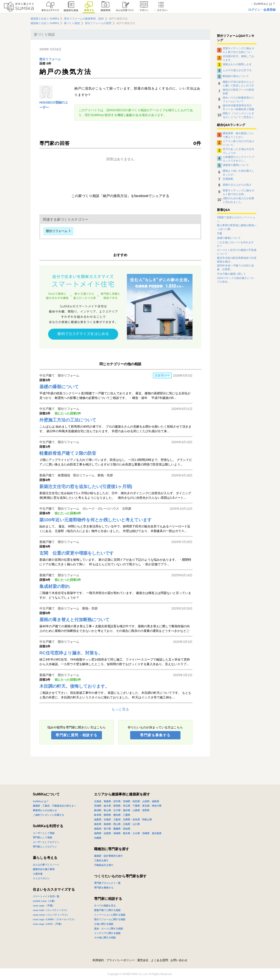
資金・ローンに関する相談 (108, 929)
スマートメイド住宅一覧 (46, 896)
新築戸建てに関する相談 (107, 910)
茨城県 (98, 806)
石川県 (117, 810)
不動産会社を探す (104, 865)
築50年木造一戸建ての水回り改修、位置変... (235, 267)
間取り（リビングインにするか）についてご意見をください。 (238, 115)
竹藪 (220, 233)
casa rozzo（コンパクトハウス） (51, 915)
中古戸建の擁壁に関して (231, 274)
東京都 (146, 806)
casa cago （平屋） (44, 906)
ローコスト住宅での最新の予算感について (237, 252)
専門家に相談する (108, 899)
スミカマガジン (41, 878)
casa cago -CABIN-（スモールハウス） (54, 919)
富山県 (107, 810)
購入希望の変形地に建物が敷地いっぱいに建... (237, 227)
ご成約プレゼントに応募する (48, 815)
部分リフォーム (50, 59)
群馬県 (117, 806)
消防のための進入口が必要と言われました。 (238, 200)
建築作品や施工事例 (44, 869)
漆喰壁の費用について (236, 165)
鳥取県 (98, 824)
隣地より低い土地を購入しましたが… (238, 173)
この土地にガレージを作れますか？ (235, 244)
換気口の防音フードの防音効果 (238, 92)
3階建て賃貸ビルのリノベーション (236, 219)
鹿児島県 (157, 833)
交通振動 (228, 179)
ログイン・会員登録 (262, 10)
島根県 (107, 824)
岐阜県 (98, 815)
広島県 (127, 824)
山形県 (146, 801)
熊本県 (127, 833)
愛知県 (117, 815)
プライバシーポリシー (121, 960)
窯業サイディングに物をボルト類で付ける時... (238, 192)
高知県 (127, 829)
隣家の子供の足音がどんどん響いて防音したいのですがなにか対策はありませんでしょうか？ (238, 84)
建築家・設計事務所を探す (108, 856)
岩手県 (117, 801)
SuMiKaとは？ (41, 801)
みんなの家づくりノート (46, 865)
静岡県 (107, 815)
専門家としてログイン (45, 847)
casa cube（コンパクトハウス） (51, 910)
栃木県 (107, 806)
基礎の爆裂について (229, 238)
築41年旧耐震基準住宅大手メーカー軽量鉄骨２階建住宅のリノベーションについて (238, 107)
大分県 (136, 833)
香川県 (107, 829)
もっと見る (120, 709)
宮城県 (127, 801)
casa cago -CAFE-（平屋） (48, 924)
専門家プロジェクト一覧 (107, 883)
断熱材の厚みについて (236, 76)
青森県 (107, 801)
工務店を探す (101, 860)
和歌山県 (147, 820)
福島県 (155, 801)
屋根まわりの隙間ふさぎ (237, 64)
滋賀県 (98, 820)
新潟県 (98, 810)
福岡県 (98, 833)
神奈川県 (157, 806)
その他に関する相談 (105, 938)
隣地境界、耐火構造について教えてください (238, 135)
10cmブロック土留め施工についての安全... (236, 280)
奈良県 (136, 820)
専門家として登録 (42, 837)
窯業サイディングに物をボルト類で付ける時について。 (238, 50)
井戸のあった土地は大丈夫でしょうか (238, 151)
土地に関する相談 (104, 924)
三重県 (127, 815)
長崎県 (117, 833)
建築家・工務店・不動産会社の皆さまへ (54, 806)
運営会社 (143, 960)
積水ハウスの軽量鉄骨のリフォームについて (238, 99)
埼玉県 (127, 806)
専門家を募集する (155, 735)
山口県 (136, 824)
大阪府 (117, 820)
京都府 (107, 820)
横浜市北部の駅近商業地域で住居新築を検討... (237, 260)
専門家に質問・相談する (76, 735)
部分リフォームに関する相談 (110, 919)
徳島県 (98, 829)
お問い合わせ (179, 960)
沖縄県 (98, 838)
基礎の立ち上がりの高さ (237, 185)
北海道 (98, 801)
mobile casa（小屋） (45, 901)
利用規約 (98, 960)
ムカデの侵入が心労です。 (238, 70)
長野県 (146, 810)
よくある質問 (159, 960)
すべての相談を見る (105, 906)
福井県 (127, 810)
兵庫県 (127, 820)
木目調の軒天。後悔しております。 (238, 58)
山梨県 (136, 810)
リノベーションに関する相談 (110, 915)
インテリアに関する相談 (107, 933)
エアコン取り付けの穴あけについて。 (238, 143)
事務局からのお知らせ (45, 810)
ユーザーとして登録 (44, 833)
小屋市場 (38, 874)
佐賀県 (107, 833)
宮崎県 (146, 833)
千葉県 (136, 806)
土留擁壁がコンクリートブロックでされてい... (238, 159)
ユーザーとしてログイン (46, 842)
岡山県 (117, 824)
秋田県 (136, 801)
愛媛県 (117, 829)
